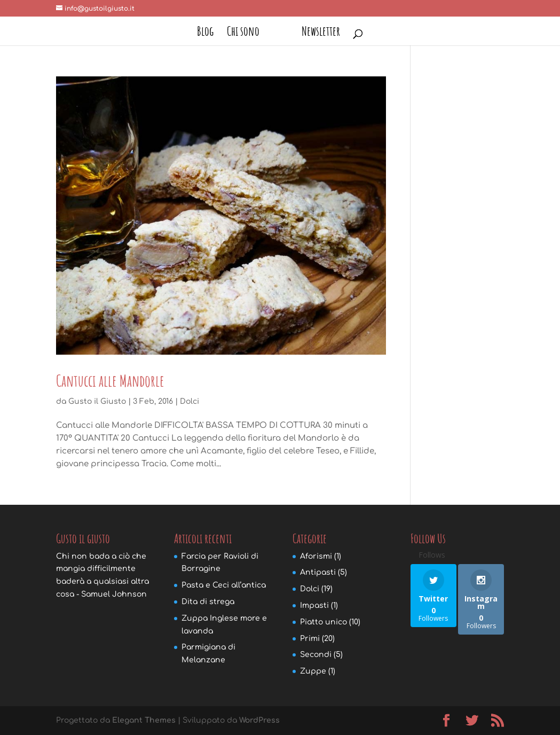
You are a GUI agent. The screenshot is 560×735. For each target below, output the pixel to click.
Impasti (314, 605)
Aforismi (316, 556)
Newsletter (321, 33)
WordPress (259, 720)
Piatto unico (324, 622)
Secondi (316, 655)
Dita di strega (208, 602)
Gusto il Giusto (97, 401)
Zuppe (313, 671)
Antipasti (318, 572)
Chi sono (243, 33)
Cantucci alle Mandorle (110, 381)
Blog (205, 33)
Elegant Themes (144, 720)
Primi (310, 639)
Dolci (190, 401)
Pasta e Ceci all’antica (224, 585)
